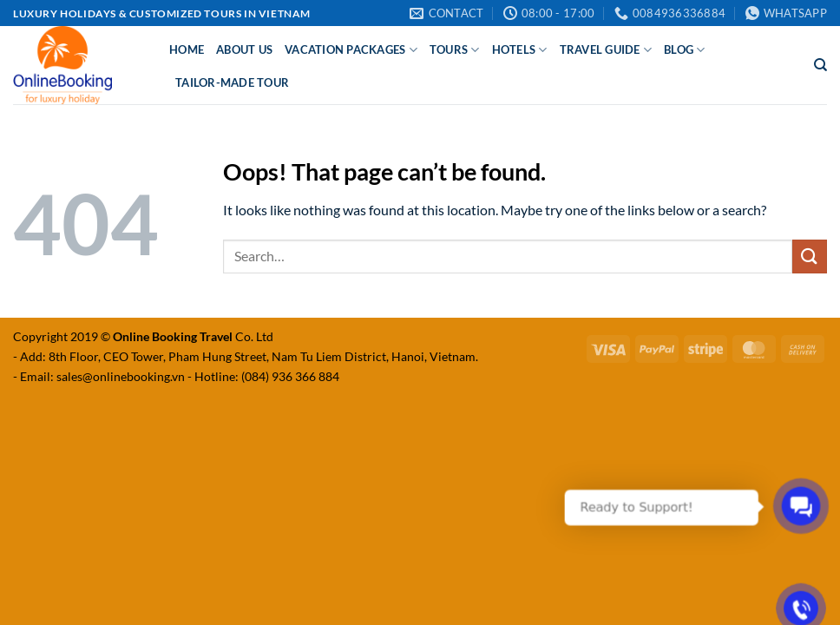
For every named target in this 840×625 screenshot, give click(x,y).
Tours (455, 50)
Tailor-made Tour (232, 82)
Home (187, 49)
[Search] (820, 65)
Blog (684, 50)
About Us (244, 49)
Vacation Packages (351, 50)
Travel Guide (606, 50)
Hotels (520, 50)
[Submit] (810, 257)
